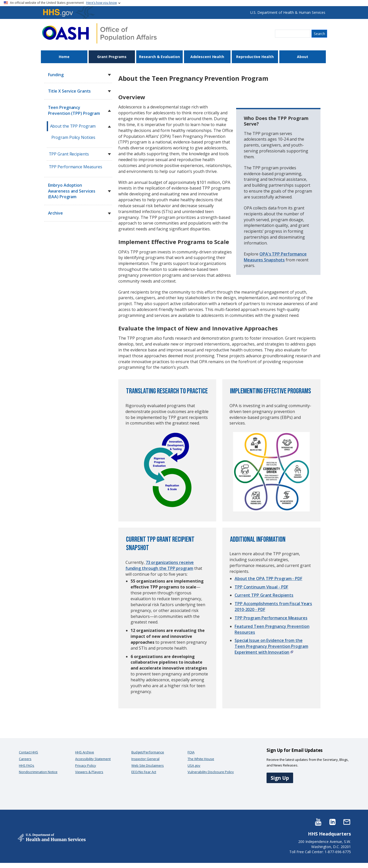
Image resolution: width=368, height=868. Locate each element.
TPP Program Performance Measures (271, 618)
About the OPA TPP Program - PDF (268, 578)
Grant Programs (112, 57)
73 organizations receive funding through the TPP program (160, 565)
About (303, 57)
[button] (109, 75)
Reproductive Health (255, 57)
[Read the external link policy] (291, 652)
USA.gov (194, 765)
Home (64, 57)
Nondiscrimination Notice (38, 772)
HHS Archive (85, 752)
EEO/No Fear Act (144, 772)
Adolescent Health (207, 57)
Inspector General (145, 759)
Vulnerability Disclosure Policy (211, 772)
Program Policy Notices (73, 137)
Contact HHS (28, 752)
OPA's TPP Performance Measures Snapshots (275, 257)
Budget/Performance (148, 752)
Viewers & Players (89, 772)
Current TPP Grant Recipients (264, 595)
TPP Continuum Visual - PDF (261, 587)
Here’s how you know (101, 3)
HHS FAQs (27, 765)
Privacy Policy (86, 765)
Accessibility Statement (93, 759)
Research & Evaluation (159, 57)
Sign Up (280, 778)
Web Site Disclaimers (148, 765)
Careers (25, 759)
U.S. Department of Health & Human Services (288, 12)
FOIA (191, 752)
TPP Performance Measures (76, 167)
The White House (201, 759)
